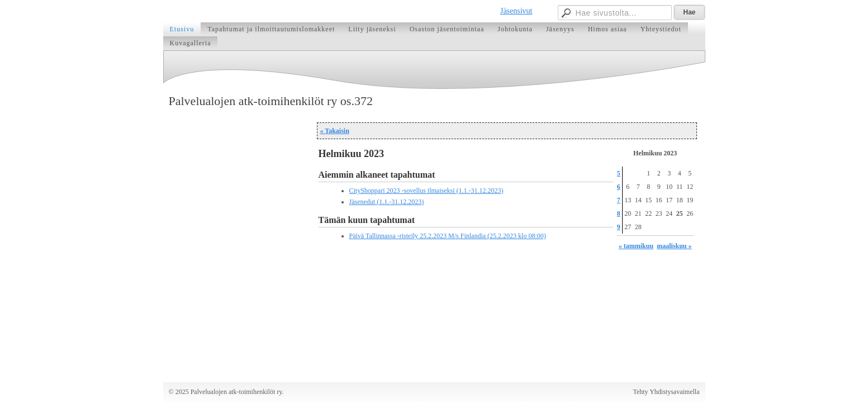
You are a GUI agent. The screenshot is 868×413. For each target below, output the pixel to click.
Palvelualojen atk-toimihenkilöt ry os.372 (271, 101)
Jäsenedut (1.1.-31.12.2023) (387, 202)
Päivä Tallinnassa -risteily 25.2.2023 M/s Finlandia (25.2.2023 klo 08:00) (448, 236)
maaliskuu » (674, 246)
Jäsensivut (516, 11)
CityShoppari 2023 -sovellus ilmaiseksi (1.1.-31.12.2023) (426, 191)
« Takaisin (335, 131)
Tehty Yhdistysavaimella (666, 392)
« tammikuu (636, 246)
